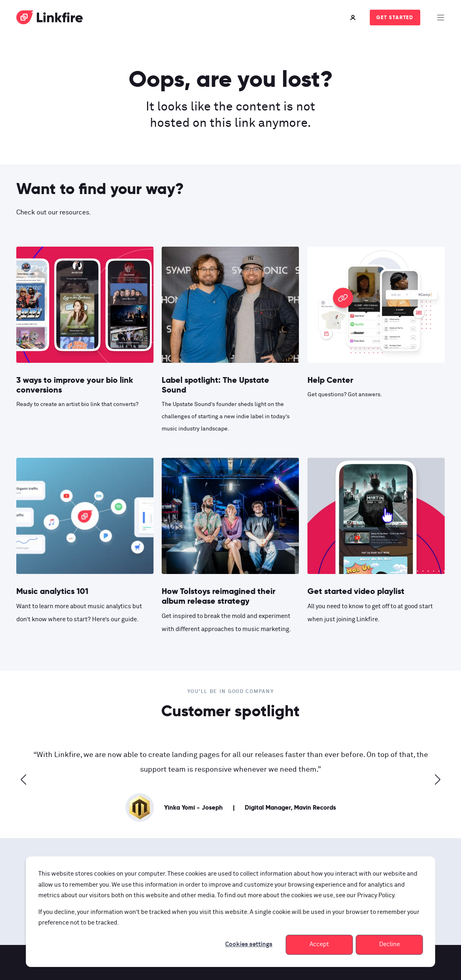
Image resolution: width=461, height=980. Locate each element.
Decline (390, 944)
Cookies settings (249, 944)
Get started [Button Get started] (395, 17)
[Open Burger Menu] (441, 18)
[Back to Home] (50, 19)
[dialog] (231, 912)
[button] (24, 779)
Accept (319, 944)
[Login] (354, 17)
